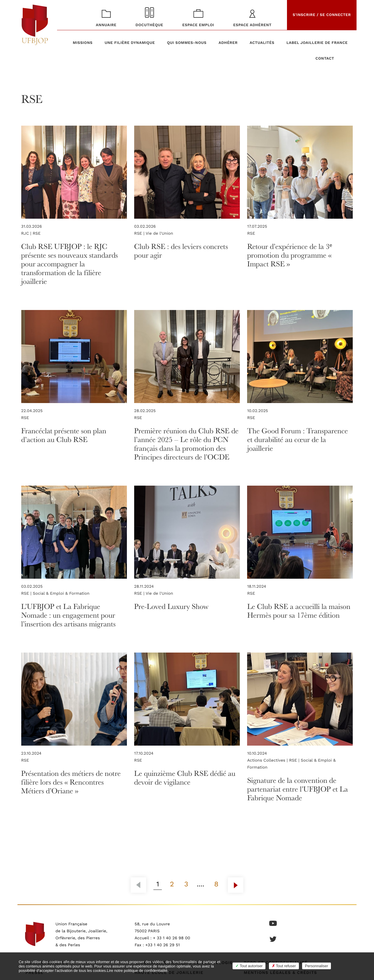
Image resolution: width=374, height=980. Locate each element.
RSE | (140, 234)
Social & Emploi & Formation (61, 594)
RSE (37, 234)
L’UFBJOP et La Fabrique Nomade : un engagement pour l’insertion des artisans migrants (69, 615)
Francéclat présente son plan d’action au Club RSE (64, 435)
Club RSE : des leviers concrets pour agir (181, 251)
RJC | (27, 234)
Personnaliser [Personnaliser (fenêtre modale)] (317, 966)
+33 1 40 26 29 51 (163, 945)
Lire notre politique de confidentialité (137, 971)
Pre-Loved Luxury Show (171, 606)
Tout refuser (284, 966)
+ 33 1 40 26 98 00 (171, 938)
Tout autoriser (249, 966)
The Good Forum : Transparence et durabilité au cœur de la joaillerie (297, 439)
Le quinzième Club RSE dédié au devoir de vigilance (185, 777)
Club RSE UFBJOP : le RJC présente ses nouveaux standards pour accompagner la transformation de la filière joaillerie (70, 264)
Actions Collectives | (268, 760)
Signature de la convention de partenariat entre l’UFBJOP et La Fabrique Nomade (297, 789)
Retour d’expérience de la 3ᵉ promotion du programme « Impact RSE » (290, 255)
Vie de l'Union (159, 234)
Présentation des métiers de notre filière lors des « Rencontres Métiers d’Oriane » (71, 782)
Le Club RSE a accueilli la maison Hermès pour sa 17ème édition (299, 611)
